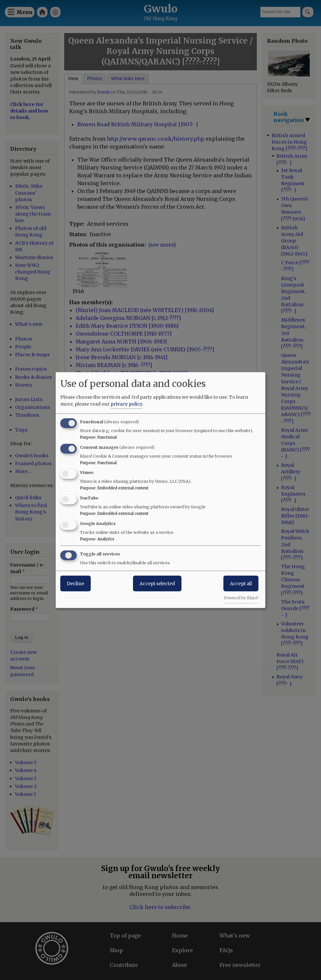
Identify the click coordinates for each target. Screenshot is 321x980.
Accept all (241, 583)
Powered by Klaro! (241, 598)
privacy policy (127, 404)
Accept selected (157, 583)
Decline (76, 583)
